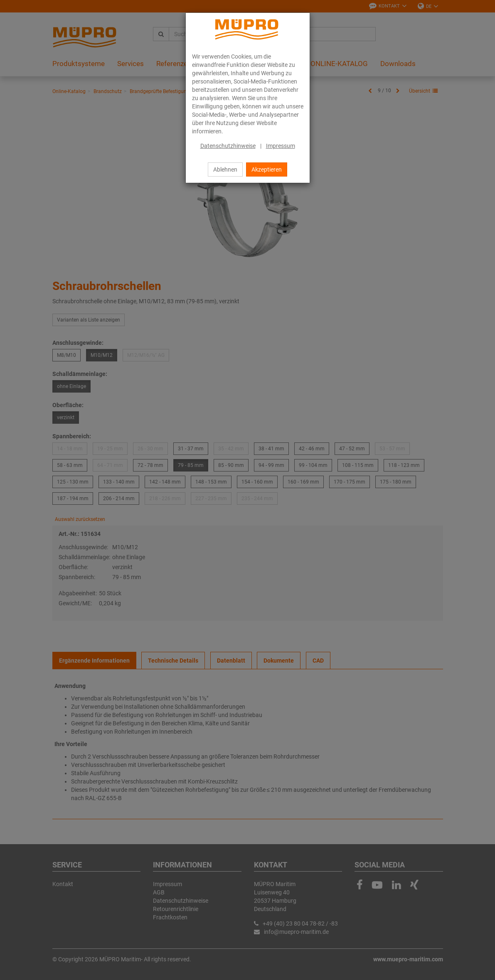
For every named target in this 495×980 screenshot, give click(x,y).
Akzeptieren (267, 169)
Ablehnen (225, 169)
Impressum (281, 146)
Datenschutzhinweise (228, 146)
